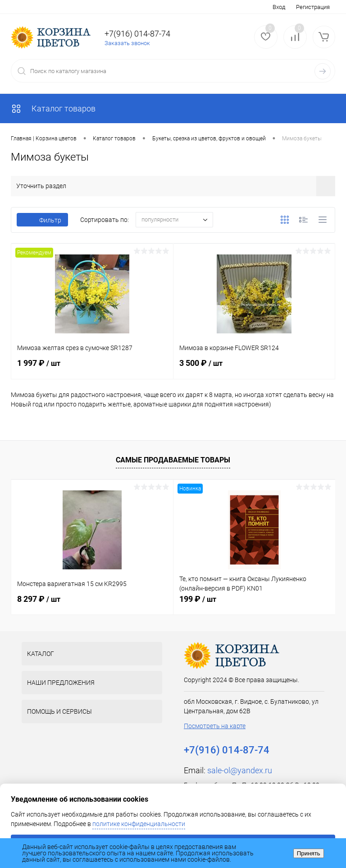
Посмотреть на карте (215, 726)
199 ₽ (198, 599)
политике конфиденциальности (139, 824)
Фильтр (42, 220)
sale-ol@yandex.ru (240, 770)
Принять (309, 853)
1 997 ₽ (92, 368)
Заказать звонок (127, 43)
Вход (279, 7)
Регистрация (313, 7)
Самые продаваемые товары (173, 460)
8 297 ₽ (39, 599)
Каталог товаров (53, 108)
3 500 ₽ (254, 368)
